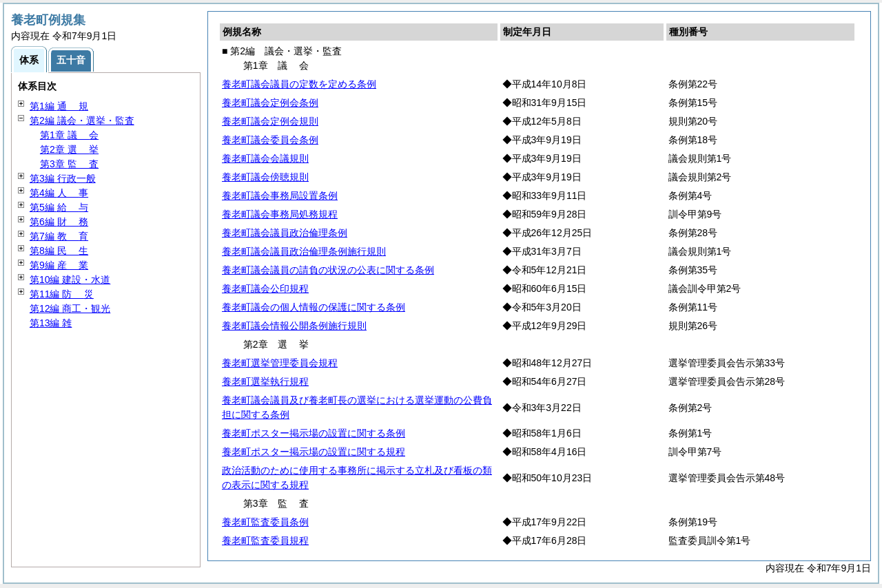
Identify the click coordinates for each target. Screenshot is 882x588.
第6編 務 (59, 222)
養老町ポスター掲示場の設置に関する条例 (314, 433)
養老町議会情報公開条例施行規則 (294, 326)
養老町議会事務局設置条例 (280, 196)
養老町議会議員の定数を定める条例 (299, 84)
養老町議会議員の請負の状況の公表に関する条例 (328, 270)
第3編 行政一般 (63, 178)
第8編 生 (59, 251)
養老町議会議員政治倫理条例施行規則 (304, 251)
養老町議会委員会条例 (270, 140)
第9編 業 (59, 265)
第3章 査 (69, 164)
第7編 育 (59, 236)
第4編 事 (59, 193)
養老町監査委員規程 (265, 540)
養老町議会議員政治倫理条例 (285, 233)
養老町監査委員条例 (265, 522)
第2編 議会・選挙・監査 (82, 120)
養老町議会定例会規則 (270, 121)
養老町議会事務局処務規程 (280, 214)
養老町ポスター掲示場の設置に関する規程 (314, 452)
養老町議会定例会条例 (270, 103)
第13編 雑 (51, 323)
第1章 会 (69, 135)
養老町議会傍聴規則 (265, 177)
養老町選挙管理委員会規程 (280, 363)
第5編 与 (59, 207)
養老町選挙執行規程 (265, 381)
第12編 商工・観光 (70, 308)
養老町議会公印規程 (265, 288)
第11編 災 (62, 294)
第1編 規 (59, 106)
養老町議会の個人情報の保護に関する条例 (314, 307)
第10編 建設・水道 (70, 280)
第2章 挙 (69, 149)
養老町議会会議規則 (265, 158)
